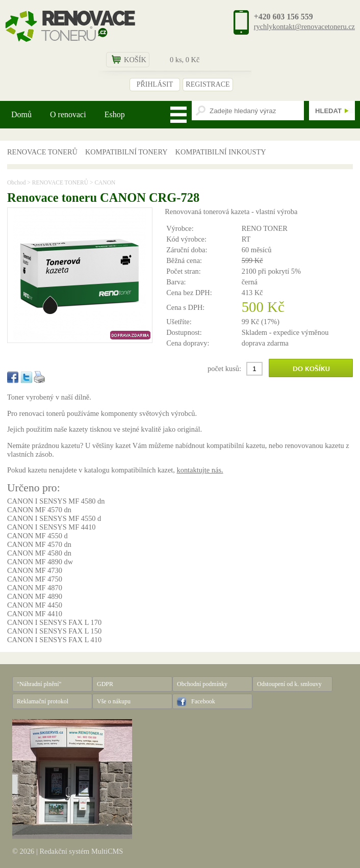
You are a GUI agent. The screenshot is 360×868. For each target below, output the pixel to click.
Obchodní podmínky (202, 684)
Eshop (115, 114)
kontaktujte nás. (200, 470)
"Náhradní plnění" (39, 684)
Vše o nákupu (114, 701)
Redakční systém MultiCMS (81, 851)
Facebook (203, 701)
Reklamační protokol (43, 701)
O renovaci (68, 114)
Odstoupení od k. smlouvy (289, 684)
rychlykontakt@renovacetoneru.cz (304, 27)
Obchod (16, 182)
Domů (21, 114)
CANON (105, 182)
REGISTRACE (208, 84)
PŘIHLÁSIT (155, 84)
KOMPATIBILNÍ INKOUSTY (221, 152)
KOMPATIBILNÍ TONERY (126, 152)
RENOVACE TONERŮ (42, 152)
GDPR (105, 684)
